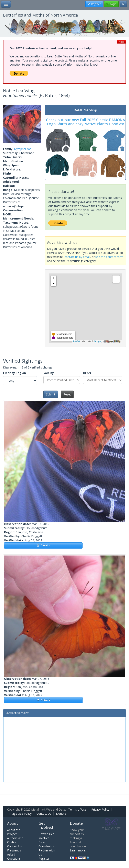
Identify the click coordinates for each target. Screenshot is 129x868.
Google (98, 341)
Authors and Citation (15, 840)
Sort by (49, 373)
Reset (67, 394)
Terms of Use (77, 809)
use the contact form (109, 257)
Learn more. (78, 850)
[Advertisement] (64, 749)
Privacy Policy (100, 809)
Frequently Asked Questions (14, 854)
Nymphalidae (23, 149)
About (13, 823)
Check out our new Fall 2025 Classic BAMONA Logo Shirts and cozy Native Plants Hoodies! (85, 122)
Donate (61, 814)
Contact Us (44, 814)
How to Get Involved (46, 836)
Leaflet (77, 341)
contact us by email (77, 257)
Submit (51, 394)
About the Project (14, 832)
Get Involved (46, 825)
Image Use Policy (20, 814)
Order (87, 373)
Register (44, 858)
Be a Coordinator (46, 844)
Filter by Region (14, 373)
